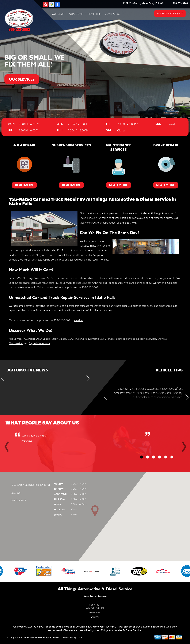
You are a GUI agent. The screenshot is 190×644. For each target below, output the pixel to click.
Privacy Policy (76, 637)
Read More (24, 185)
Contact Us (112, 14)
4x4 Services (16, 339)
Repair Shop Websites (33, 637)
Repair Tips (94, 14)
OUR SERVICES (22, 79)
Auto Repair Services (95, 597)
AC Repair (29, 339)
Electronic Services (146, 339)
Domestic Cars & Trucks (101, 339)
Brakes (62, 339)
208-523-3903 (180, 4)
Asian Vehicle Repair (47, 339)
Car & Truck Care (77, 339)
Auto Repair (76, 14)
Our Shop (58, 14)
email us (78, 320)
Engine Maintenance (39, 343)
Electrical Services (125, 339)
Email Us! (16, 493)
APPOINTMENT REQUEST (170, 13)
